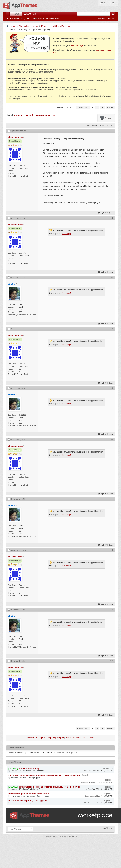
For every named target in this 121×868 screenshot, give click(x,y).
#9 (112, 609)
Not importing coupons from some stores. (29, 794)
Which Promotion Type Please (79, 738)
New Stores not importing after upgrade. (28, 801)
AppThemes (108, 828)
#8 (112, 550)
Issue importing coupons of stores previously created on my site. (50, 787)
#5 (112, 388)
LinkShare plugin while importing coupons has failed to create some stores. (45, 775)
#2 (112, 218)
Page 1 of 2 (84, 107)
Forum (12, 26)
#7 (112, 499)
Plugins (45, 26)
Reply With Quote (106, 213)
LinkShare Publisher (61, 26)
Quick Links (29, 19)
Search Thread (105, 125)
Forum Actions (14, 19)
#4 (112, 329)
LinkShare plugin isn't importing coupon (46, 738)
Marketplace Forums (28, 26)
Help (112, 3)
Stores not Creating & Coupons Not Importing (35, 115)
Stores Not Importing (29, 768)
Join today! (66, 234)
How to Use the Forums (49, 19)
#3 (112, 277)
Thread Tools (91, 125)
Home (16, 14)
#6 (112, 439)
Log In (103, 3)
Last (110, 107)
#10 (112, 661)
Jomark (85, 775)
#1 (112, 130)
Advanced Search (106, 19)
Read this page (77, 45)
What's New (30, 14)
